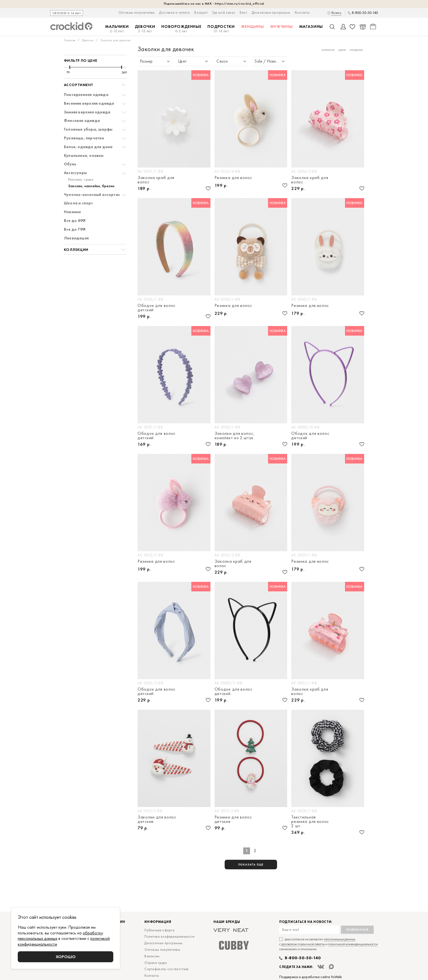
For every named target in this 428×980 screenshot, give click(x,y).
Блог (243, 12)
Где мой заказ (224, 12)
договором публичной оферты (303, 944)
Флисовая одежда (82, 121)
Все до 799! (75, 229)
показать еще (251, 864)
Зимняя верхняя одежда (87, 112)
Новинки (72, 212)
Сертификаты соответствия (166, 969)
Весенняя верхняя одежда (89, 103)
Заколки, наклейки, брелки (91, 186)
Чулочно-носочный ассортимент (96, 195)
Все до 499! (75, 221)
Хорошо (66, 957)
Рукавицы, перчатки (84, 138)
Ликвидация (76, 238)
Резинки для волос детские (233, 819)
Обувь (70, 164)
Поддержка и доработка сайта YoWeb (311, 977)
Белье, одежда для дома (88, 147)
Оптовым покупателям (137, 12)
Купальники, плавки (84, 156)
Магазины (311, 27)
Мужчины (282, 27)
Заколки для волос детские (157, 819)
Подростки (221, 29)
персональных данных (339, 939)
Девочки (145, 29)
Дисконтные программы (271, 12)
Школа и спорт (78, 203)
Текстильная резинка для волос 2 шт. (310, 821)
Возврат (201, 12)
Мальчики (117, 29)
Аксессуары (75, 173)
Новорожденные (181, 29)
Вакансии (152, 956)
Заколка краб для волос (156, 180)
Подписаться (357, 930)
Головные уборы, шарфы (88, 129)
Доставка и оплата (174, 12)
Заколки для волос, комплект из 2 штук (235, 436)
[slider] (70, 67)
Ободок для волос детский (157, 308)
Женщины (252, 27)
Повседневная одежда (86, 95)
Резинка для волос (233, 178)
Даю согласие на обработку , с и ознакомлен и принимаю (329, 944)
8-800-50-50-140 (365, 13)
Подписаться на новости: (306, 922)
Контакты (302, 12)
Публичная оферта (159, 930)
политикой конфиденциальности (353, 944)
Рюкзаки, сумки (81, 179)
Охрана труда (156, 963)
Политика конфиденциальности (169, 936)
